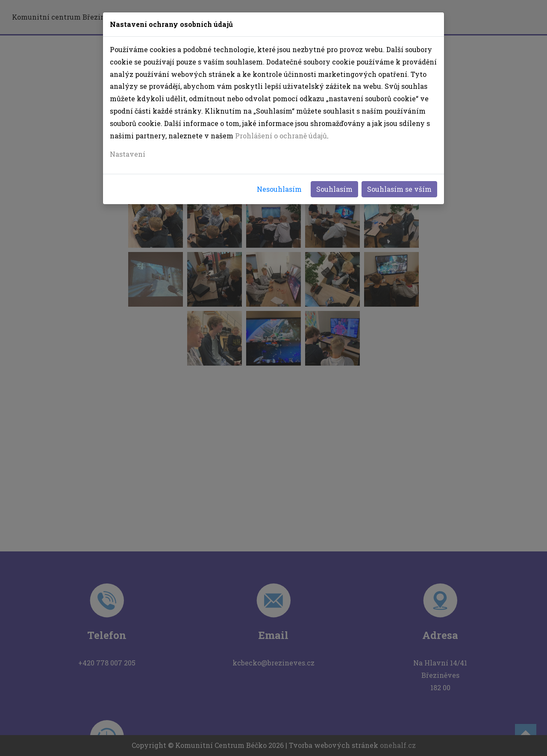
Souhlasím (334, 189)
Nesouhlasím (279, 189)
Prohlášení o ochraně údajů (281, 136)
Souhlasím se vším (399, 189)
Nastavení (128, 154)
